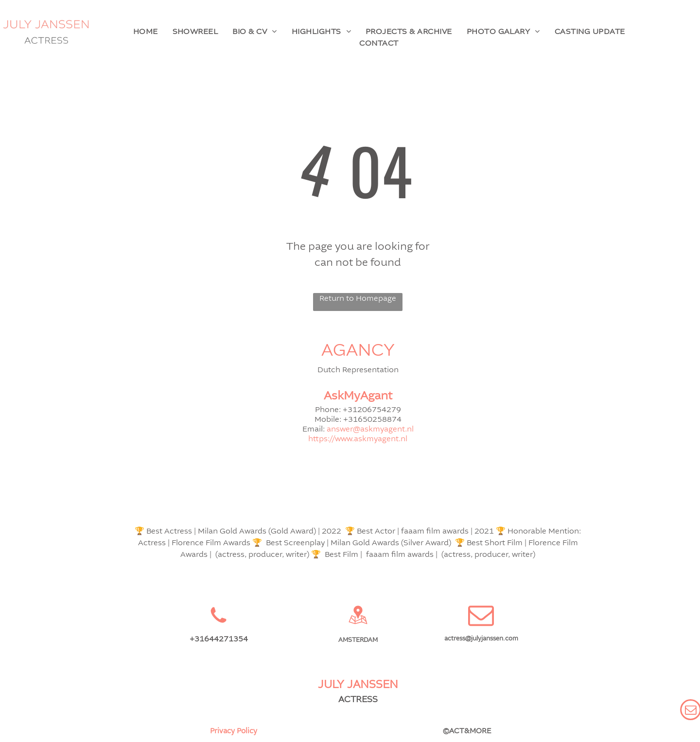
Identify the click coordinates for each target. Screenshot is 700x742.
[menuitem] (146, 32)
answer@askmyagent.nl (370, 430)
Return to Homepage (358, 299)
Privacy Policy (234, 731)
